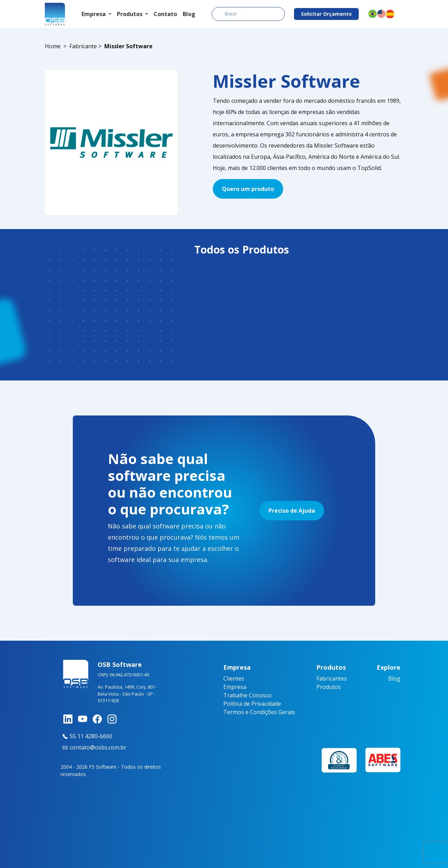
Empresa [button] (94, 14)
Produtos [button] (130, 14)
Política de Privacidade (252, 704)
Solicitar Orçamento (326, 14)
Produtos (329, 687)
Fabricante (83, 46)
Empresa (235, 687)
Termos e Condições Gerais (259, 712)
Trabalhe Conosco (247, 695)
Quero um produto (248, 189)
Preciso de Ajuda (292, 511)
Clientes (234, 678)
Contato (165, 14)
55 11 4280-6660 (86, 736)
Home (53, 46)
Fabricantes (332, 678)
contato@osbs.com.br (93, 747)
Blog (189, 14)
